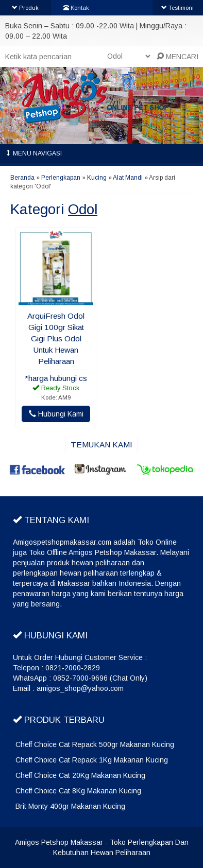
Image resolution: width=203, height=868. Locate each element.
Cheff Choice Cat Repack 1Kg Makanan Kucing (92, 760)
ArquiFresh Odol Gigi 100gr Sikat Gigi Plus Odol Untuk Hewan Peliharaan (56, 338)
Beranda (22, 178)
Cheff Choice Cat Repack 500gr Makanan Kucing (95, 744)
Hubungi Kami (56, 414)
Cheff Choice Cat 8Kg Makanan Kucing (78, 791)
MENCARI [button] (177, 57)
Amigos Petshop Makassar (59, 842)
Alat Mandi (128, 178)
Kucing (97, 178)
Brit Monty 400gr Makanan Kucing (70, 806)
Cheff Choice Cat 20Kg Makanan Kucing (80, 775)
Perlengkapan (61, 178)
